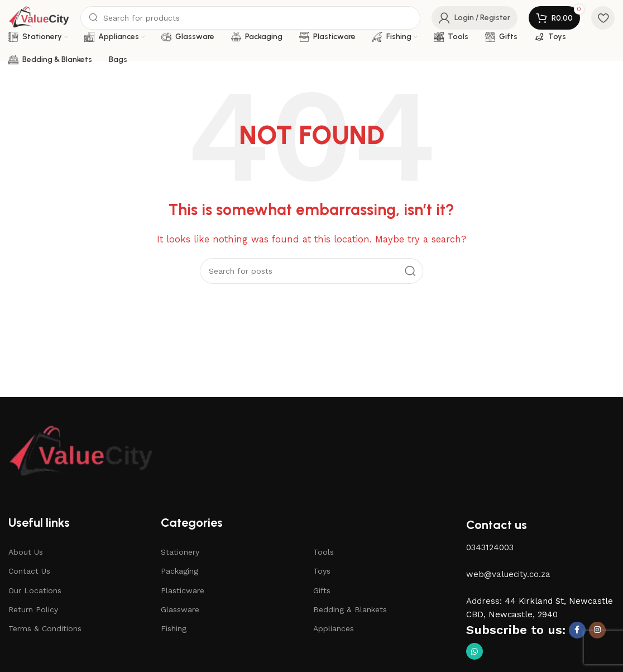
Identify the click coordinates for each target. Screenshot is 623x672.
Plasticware (183, 590)
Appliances (334, 628)
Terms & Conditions (45, 628)
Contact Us (29, 571)
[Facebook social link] (577, 630)
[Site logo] (39, 17)
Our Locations (35, 590)
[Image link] (81, 452)
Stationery (180, 552)
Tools (324, 552)
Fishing (174, 628)
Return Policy (33, 609)
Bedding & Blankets (350, 609)
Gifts (322, 590)
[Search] (250, 18)
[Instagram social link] (597, 630)
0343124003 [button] (490, 547)
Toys (322, 571)
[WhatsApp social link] (475, 651)
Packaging (179, 571)
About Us (26, 552)
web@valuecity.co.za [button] (508, 574)
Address (483, 601)
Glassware (180, 609)
